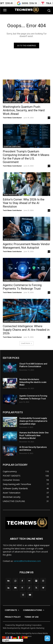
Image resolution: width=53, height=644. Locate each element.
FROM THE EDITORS (11, 195)
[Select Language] (13, 640)
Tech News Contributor (12, 118)
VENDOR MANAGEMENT (12, 239)
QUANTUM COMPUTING (12, 102)
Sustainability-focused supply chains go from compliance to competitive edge (33, 421)
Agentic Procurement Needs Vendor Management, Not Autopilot (26, 246)
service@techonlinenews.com (27, 561)
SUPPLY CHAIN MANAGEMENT (14, 321)
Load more (26, 343)
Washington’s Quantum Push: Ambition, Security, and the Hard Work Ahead (24, 110)
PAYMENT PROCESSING (12, 280)
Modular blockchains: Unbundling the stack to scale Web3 (33, 382)
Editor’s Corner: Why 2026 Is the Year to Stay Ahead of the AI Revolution (24, 203)
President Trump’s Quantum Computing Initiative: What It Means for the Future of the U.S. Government (26, 157)
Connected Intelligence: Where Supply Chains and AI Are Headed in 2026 (26, 330)
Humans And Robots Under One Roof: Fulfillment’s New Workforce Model (34, 435)
